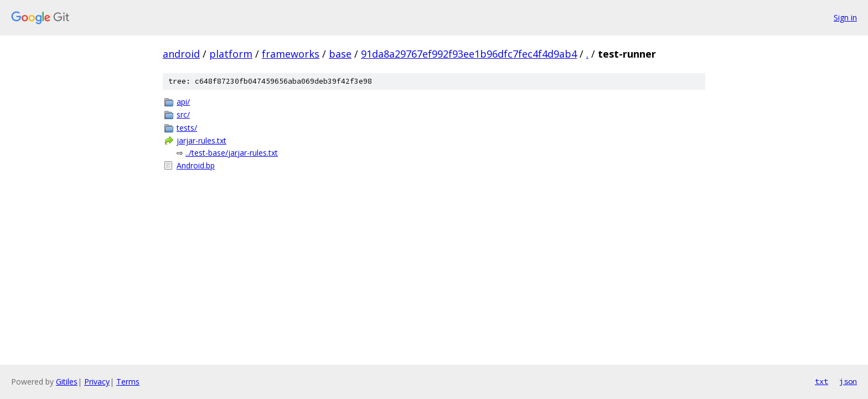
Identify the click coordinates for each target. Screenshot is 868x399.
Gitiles (67, 382)
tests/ (187, 128)
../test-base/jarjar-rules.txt (232, 153)
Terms (128, 382)
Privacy (97, 382)
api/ (183, 102)
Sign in (845, 17)
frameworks (291, 54)
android (181, 54)
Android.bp (196, 165)
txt (821, 381)
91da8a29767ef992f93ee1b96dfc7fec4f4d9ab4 (469, 54)
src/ (183, 114)
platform (231, 54)
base (340, 54)
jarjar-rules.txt (201, 140)
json (848, 381)
